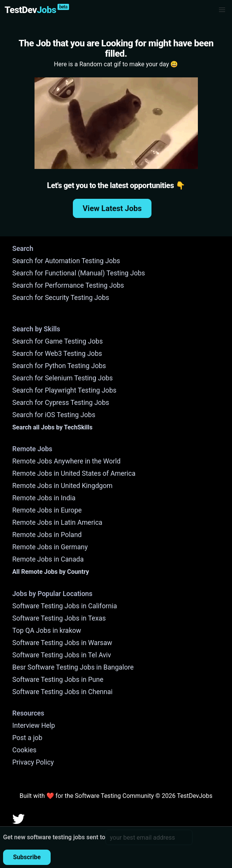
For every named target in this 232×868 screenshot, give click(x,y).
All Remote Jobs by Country (51, 572)
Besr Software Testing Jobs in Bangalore (73, 667)
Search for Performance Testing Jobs (68, 285)
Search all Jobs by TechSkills (52, 427)
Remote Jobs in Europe (47, 510)
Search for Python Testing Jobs (59, 366)
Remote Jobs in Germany (50, 547)
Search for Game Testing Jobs (58, 341)
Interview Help (34, 726)
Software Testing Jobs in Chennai (63, 692)
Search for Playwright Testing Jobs (64, 390)
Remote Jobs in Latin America (57, 522)
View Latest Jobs (112, 208)
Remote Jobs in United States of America (74, 473)
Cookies (24, 750)
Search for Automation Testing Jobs (66, 261)
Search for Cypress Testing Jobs (61, 403)
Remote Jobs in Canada (48, 559)
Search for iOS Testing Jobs (54, 415)
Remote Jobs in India (44, 498)
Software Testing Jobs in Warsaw (62, 643)
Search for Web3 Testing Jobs (57, 354)
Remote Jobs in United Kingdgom (62, 486)
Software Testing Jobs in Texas (59, 618)
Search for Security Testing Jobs (61, 298)
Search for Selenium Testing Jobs (63, 378)
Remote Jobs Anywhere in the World (66, 461)
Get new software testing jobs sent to (54, 837)
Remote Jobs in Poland (47, 535)
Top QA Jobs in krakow (47, 631)
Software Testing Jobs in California (65, 606)
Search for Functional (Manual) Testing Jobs (79, 273)
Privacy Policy (33, 762)
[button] (222, 10)
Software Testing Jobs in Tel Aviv (62, 655)
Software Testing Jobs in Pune (58, 680)
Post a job (27, 738)
